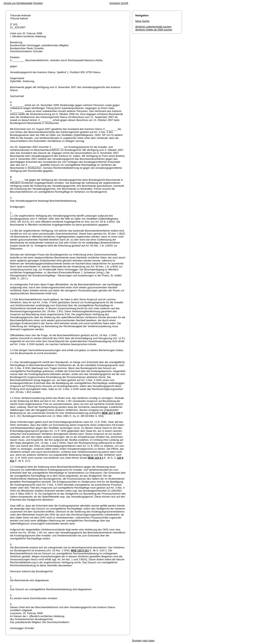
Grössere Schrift (119, 3)
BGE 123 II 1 (96, 458)
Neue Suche (142, 21)
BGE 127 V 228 (111, 413)
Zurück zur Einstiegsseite (18, 3)
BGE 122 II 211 (80, 550)
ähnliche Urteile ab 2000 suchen (154, 30)
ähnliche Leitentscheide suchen (153, 27)
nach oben (149, 641)
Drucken (38, 3)
